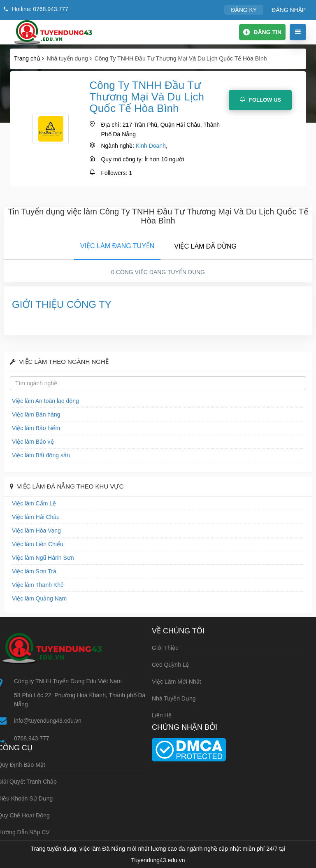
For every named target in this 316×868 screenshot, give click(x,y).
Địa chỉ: (111, 125)
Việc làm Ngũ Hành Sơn (43, 558)
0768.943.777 (32, 738)
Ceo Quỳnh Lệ (171, 665)
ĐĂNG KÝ (244, 10)
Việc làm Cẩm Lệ (34, 503)
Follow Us (260, 100)
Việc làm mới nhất (177, 682)
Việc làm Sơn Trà (34, 571)
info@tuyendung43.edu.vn (48, 721)
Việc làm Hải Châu (36, 517)
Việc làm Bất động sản (41, 455)
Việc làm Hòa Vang (36, 531)
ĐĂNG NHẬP (289, 10)
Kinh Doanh (151, 146)
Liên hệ (162, 715)
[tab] (117, 244)
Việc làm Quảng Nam (39, 598)
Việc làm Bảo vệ (33, 442)
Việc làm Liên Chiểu (38, 544)
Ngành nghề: (117, 146)
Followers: (114, 173)
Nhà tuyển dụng (174, 698)
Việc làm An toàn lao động (45, 401)
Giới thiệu (165, 648)
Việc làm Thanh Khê (38, 585)
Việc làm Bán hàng (36, 414)
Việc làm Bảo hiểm (36, 428)
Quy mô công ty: (122, 159)
